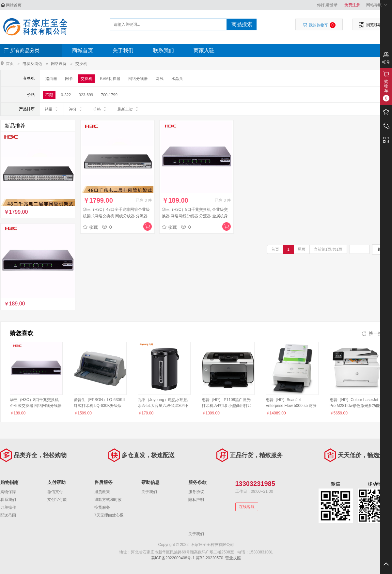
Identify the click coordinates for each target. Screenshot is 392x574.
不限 (49, 95)
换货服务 (102, 507)
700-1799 (109, 95)
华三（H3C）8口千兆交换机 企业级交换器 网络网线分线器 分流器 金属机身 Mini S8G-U (195, 216)
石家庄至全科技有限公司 (35, 27)
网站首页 (14, 5)
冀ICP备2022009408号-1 (173, 558)
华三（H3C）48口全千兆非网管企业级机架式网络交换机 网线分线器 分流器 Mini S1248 (116, 216)
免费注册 (352, 5)
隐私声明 (196, 500)
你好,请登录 (327, 5)
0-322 (66, 95)
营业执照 (233, 558)
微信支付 (55, 492)
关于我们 (123, 50)
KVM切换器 (110, 79)
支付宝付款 (57, 500)
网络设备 (59, 64)
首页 (10, 63)
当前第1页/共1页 (328, 249)
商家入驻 (204, 50)
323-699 (86, 95)
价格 (100, 109)
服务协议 (196, 492)
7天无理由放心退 (109, 515)
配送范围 (8, 515)
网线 (160, 79)
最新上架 (128, 109)
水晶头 (177, 79)
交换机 (81, 64)
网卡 (69, 79)
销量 (52, 109)
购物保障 (8, 492)
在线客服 (247, 507)
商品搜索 (242, 24)
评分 (76, 109)
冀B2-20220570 (210, 558)
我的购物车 (319, 25)
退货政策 (102, 492)
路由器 (51, 79)
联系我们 (164, 50)
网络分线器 (138, 79)
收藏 (90, 227)
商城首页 (83, 50)
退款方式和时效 (108, 500)
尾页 (302, 249)
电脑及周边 (32, 64)
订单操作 (8, 507)
